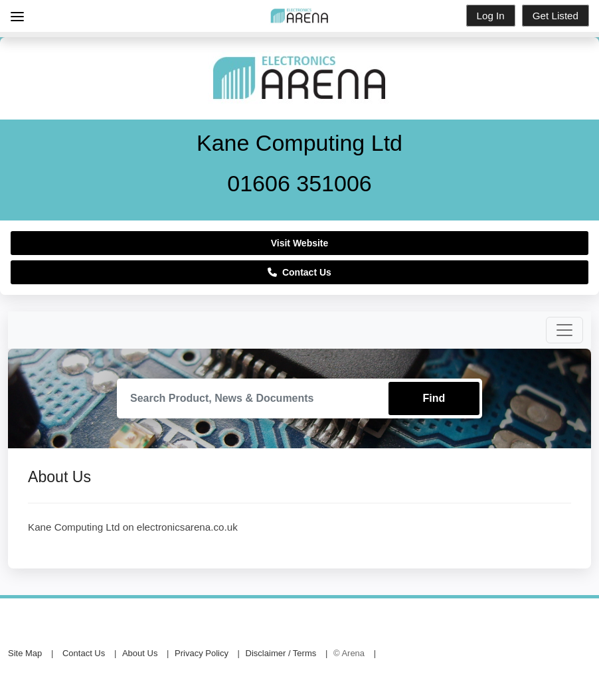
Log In (491, 16)
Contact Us (299, 272)
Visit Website (300, 243)
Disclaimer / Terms (281, 653)
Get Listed (556, 16)
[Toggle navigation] (564, 330)
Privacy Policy (202, 653)
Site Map (25, 653)
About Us (140, 653)
